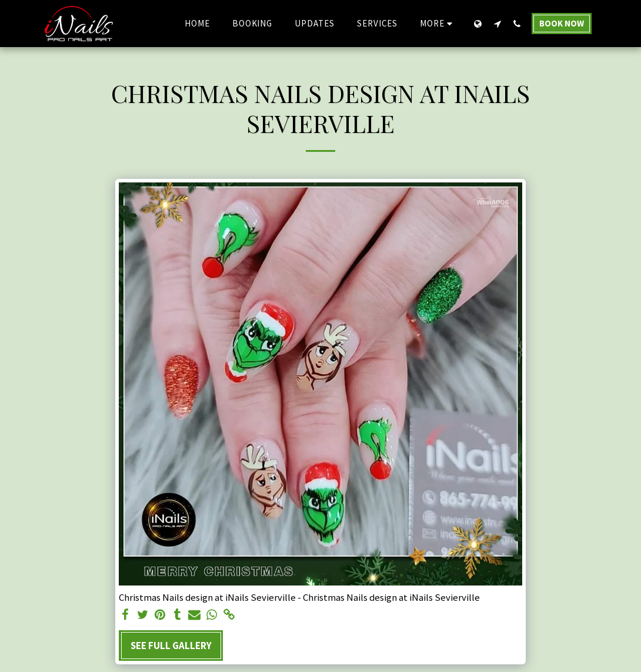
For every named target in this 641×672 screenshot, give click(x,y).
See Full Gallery (171, 646)
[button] (497, 24)
